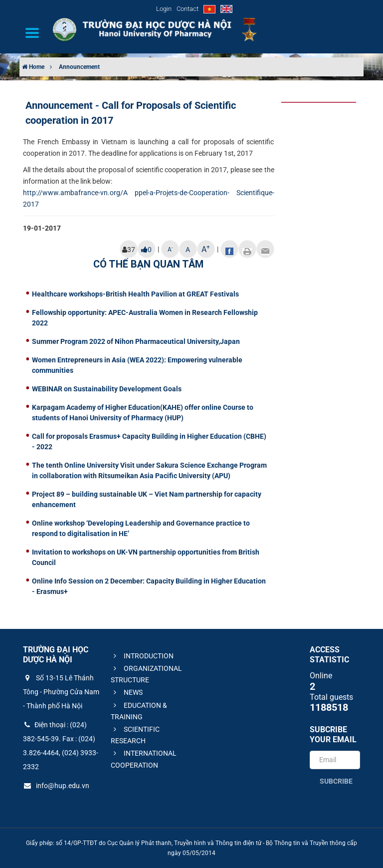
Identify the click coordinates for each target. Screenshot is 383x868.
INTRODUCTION (142, 656)
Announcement (79, 67)
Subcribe (336, 781)
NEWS (127, 692)
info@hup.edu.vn (56, 786)
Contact (188, 9)
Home (33, 67)
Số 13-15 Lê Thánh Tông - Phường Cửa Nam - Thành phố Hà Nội (61, 692)
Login (164, 9)
